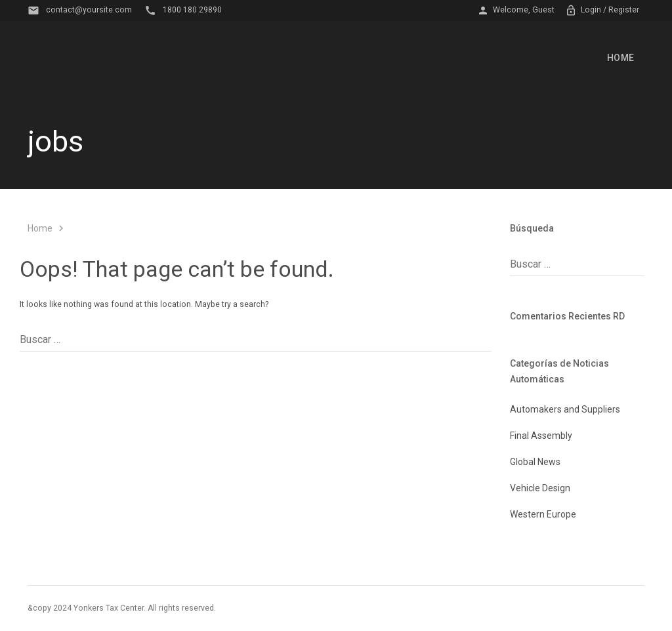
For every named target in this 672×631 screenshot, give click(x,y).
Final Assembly (541, 436)
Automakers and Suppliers (565, 409)
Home (620, 58)
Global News (535, 462)
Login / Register (602, 10)
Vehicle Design (540, 488)
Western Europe (543, 514)
